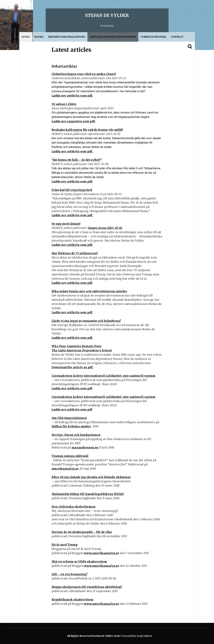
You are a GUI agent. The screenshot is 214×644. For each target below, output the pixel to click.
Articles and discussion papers (113, 37)
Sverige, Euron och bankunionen (76, 435)
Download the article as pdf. (72, 367)
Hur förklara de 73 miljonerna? (75, 253)
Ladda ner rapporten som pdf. (74, 121)
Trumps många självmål (70, 456)
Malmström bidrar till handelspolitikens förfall (88, 494)
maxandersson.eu (85, 447)
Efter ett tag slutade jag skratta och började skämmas (91, 477)
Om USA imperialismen (69, 418)
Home (26, 37)
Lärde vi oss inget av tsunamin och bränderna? (86, 321)
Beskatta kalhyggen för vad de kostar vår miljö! (87, 130)
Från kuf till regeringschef (72, 190)
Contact (177, 37)
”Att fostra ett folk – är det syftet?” (77, 160)
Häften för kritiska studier (71, 426)
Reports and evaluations (67, 37)
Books (39, 37)
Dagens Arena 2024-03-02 (105, 228)
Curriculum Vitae (153, 37)
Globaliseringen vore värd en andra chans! (84, 74)
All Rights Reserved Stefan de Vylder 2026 (94, 636)
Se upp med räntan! (66, 224)
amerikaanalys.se (65, 469)
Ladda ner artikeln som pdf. (72, 96)
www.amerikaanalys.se (102, 553)
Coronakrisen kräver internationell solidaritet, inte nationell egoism (103, 376)
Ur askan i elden (64, 104)
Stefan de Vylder (107, 15)
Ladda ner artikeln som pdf (72, 388)
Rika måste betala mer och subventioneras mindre (89, 291)
